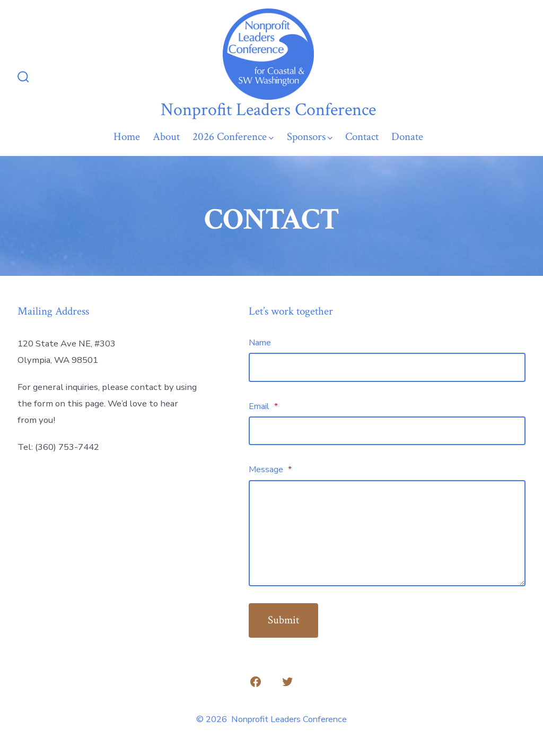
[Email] (387, 431)
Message (270, 470)
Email (263, 406)
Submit (283, 620)
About (166, 137)
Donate (407, 137)
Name (260, 343)
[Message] (387, 533)
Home (127, 137)
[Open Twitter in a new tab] (287, 682)
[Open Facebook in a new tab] (256, 682)
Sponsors (310, 137)
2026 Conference (233, 137)
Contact (362, 137)
